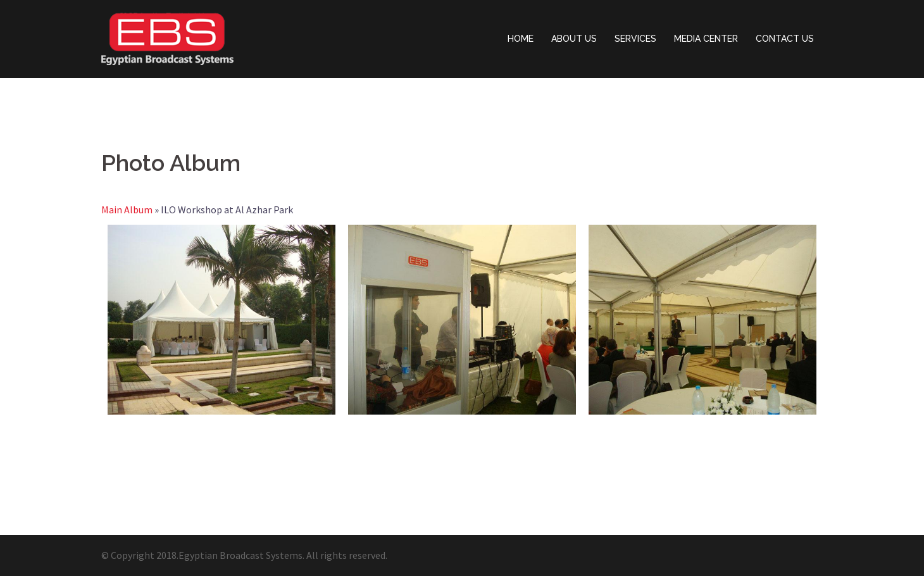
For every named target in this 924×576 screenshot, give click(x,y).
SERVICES (635, 39)
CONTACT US (785, 39)
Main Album (127, 210)
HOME (521, 39)
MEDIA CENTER (706, 39)
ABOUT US (574, 39)
